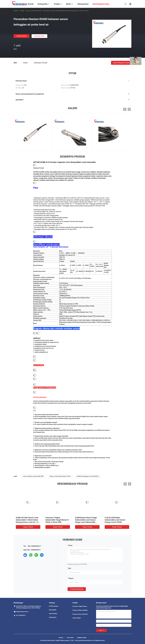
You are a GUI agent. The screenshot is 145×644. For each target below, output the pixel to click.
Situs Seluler (70, 638)
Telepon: (71, 578)
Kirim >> (101, 630)
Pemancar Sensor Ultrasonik (80, 614)
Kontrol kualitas (53, 614)
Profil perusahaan (54, 606)
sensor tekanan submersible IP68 (33, 476)
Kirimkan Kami (40, 36)
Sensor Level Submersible (34, 11)
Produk (22, 11)
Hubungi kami (53, 617)
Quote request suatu (121, 63)
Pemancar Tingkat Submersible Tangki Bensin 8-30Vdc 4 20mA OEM (57, 520)
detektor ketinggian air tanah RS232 (88, 476)
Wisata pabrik (53, 610)
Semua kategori (77, 618)
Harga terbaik (21, 36)
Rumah (16, 11)
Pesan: (70, 545)
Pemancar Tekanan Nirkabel (80, 610)
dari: (70, 568)
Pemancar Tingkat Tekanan (80, 606)
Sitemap (61, 638)
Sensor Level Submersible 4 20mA (60, 476)
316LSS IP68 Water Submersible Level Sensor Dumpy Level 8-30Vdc (115, 520)
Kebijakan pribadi (82, 638)
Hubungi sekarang (77, 589)
